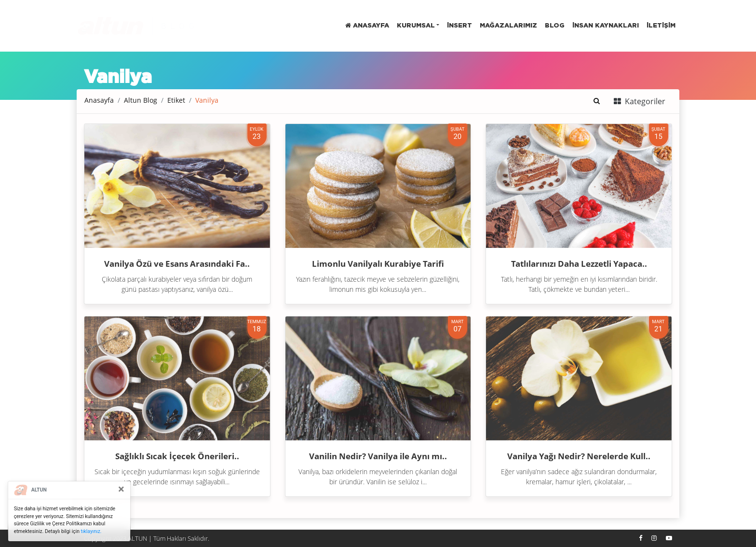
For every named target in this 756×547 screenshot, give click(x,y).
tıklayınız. (91, 531)
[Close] (121, 489)
